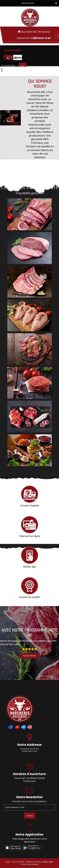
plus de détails (30, 656)
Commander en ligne (30, 864)
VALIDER (30, 816)
